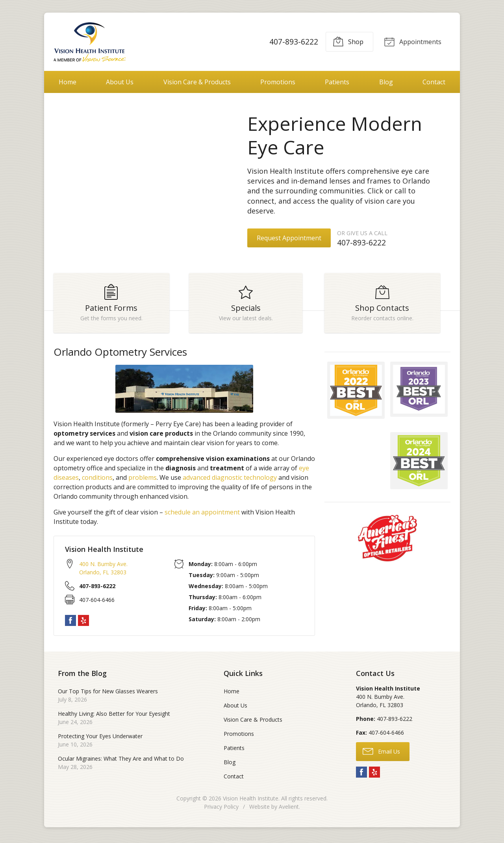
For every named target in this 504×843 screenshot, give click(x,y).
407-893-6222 (293, 42)
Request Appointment (289, 238)
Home (68, 82)
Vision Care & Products (197, 82)
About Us (120, 82)
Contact (434, 82)
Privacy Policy (221, 810)
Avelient (289, 810)
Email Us (381, 754)
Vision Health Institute (251, 801)
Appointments (412, 41)
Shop (347, 41)
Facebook (70, 624)
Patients (337, 82)
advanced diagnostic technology (230, 481)
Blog (386, 82)
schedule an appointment (202, 515)
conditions (97, 481)
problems (143, 481)
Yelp (83, 624)
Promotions (278, 82)
